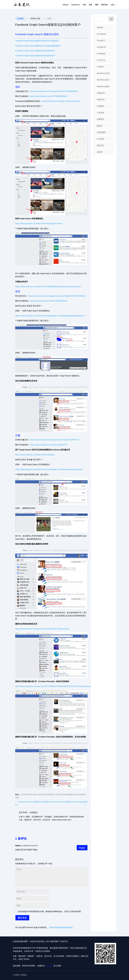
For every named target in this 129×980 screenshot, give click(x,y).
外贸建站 (100, 106)
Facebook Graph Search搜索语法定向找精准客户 (35, 51)
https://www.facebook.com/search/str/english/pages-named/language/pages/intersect (50, 316)
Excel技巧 (101, 41)
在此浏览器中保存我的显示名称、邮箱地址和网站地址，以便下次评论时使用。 (50, 911)
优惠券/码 (101, 93)
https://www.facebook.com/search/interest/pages (35, 455)
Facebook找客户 (48, 795)
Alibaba (66, 5)
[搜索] (111, 19)
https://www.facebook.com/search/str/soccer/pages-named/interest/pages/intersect (49, 469)
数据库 (100, 126)
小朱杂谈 (100, 113)
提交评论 (22, 918)
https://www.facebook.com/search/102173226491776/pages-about (42, 629)
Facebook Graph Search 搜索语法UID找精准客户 (35, 56)
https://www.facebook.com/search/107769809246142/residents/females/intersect (48, 287)
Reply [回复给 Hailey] (82, 848)
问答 (84, 5)
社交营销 (20, 19)
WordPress (76, 5)
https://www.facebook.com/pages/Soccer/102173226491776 (54, 440)
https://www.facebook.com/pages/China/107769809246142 (54, 91)
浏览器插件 (101, 132)
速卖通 (100, 152)
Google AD (101, 47)
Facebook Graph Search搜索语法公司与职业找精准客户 (38, 46)
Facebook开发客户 (29, 795)
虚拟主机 (100, 145)
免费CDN (101, 100)
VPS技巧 (100, 67)
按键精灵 (100, 119)
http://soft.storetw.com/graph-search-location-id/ (61, 101)
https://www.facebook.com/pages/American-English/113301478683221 (57, 296)
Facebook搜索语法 (66, 795)
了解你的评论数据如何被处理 (61, 927)
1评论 (49, 19)
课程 (97, 5)
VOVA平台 (101, 60)
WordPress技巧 (103, 80)
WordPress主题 (103, 73)
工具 (112, 5)
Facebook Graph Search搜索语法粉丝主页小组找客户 (37, 41)
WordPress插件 (103, 87)
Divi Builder (101, 34)
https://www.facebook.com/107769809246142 (49, 96)
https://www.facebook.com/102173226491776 (49, 445)
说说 (90, 5)
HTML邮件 (101, 54)
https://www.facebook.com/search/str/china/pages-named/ (39, 224)
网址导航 (104, 5)
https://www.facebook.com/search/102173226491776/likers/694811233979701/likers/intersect (53, 686)
